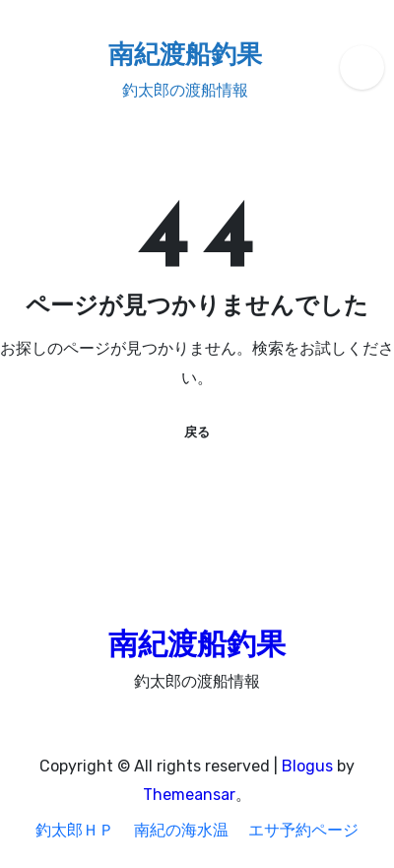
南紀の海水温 (181, 830)
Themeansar (189, 795)
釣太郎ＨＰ (75, 830)
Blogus (307, 766)
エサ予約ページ (303, 830)
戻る (197, 432)
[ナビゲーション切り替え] (21, 67)
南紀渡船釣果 (185, 57)
